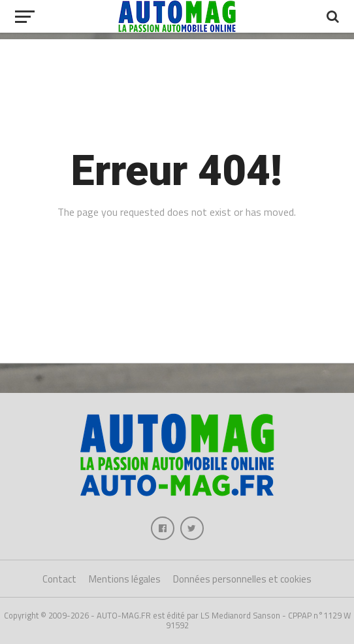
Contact (59, 579)
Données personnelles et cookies (242, 579)
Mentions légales (125, 579)
